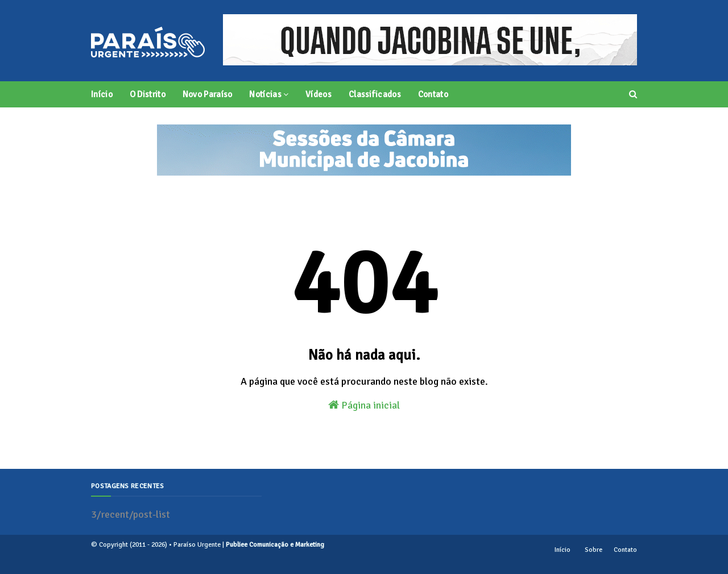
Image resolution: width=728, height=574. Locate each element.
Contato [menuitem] (433, 94)
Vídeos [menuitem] (318, 94)
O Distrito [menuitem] (148, 94)
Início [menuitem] (102, 94)
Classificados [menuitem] (375, 94)
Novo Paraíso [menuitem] (208, 94)
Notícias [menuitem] (265, 94)
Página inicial (364, 405)
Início (562, 550)
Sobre (593, 550)
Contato (625, 550)
